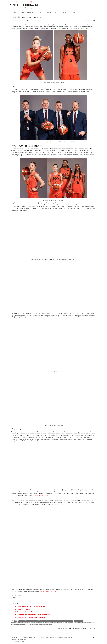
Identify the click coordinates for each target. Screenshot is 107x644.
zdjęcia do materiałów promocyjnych (32, 624)
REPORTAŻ (48, 12)
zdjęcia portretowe (25, 21)
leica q (33, 623)
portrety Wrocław (62, 623)
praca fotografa (16, 21)
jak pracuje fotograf (78, 621)
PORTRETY (39, 12)
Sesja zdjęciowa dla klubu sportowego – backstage (30, 617)
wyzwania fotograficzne (17, 624)
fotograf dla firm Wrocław (39, 621)
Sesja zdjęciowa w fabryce (23, 609)
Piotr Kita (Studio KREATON (48, 591)
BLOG (14, 12)
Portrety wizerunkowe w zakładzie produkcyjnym (30, 612)
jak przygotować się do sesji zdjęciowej (21, 623)
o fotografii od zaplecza (51, 623)
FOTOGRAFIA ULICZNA (61, 12)
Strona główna (61, 628)
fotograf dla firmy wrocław (52, 621)
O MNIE (73, 12)
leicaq (37, 623)
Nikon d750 (42, 623)
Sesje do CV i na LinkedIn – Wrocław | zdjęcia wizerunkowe (32, 614)
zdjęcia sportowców (36, 21)
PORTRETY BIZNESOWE (26, 12)
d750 (16, 621)
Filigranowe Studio (21, 641)
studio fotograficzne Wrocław (86, 623)
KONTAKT (81, 12)
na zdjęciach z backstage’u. (41, 495)
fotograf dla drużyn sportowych (25, 621)
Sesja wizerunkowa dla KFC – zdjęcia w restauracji (30, 606)
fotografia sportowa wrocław (66, 621)
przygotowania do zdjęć (73, 623)
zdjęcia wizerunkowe (46, 624)
